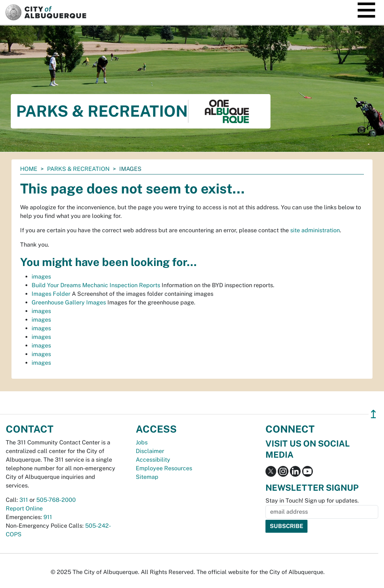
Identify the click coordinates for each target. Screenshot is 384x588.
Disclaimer (150, 451)
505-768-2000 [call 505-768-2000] (56, 500)
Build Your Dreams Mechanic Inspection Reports (96, 285)
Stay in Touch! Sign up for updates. (312, 501)
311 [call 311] (24, 500)
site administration (315, 230)
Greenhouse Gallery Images (69, 302)
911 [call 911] (48, 517)
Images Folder (51, 294)
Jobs (142, 442)
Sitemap (147, 477)
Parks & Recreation (78, 169)
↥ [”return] (373, 414)
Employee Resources (164, 468)
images (41, 277)
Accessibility (153, 460)
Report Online (24, 508)
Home (29, 169)
